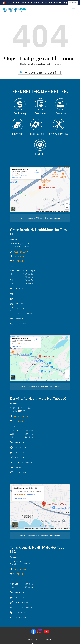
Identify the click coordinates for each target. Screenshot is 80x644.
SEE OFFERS (73, 2)
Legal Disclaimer (46, 637)
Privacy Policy (33, 637)
